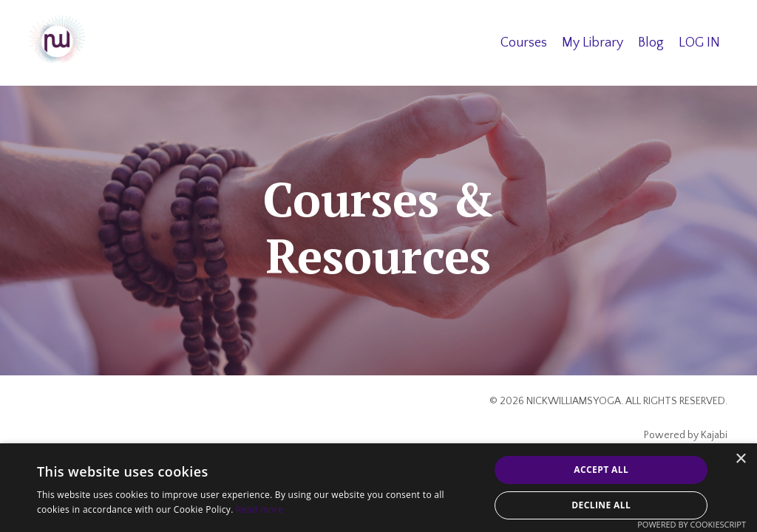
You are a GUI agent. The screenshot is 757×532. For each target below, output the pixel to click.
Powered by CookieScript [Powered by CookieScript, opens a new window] (692, 524)
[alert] (378, 488)
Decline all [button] (601, 505)
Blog (651, 43)
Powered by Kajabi (686, 435)
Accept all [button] (601, 470)
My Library (593, 43)
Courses (524, 43)
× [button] (740, 459)
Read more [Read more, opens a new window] (259, 509)
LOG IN (699, 43)
